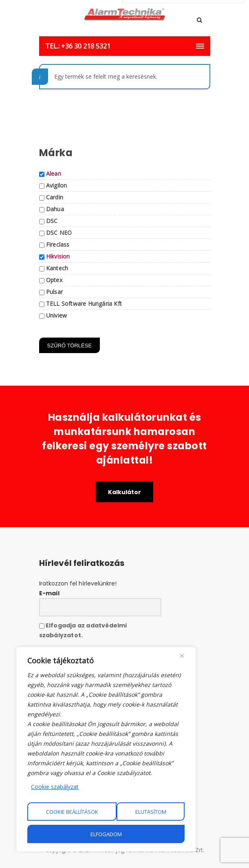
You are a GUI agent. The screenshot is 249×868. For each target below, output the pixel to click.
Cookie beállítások (72, 812)
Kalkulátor (124, 492)
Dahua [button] (55, 209)
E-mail (49, 593)
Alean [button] (54, 173)
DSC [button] (52, 221)
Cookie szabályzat (55, 787)
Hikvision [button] (58, 256)
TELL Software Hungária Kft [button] (84, 304)
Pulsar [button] (54, 292)
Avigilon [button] (57, 185)
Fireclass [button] (58, 244)
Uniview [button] (56, 315)
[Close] (182, 656)
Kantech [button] (57, 268)
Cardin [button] (55, 197)
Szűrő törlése (70, 346)
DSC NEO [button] (59, 233)
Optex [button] (54, 280)
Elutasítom (151, 812)
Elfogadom (106, 834)
